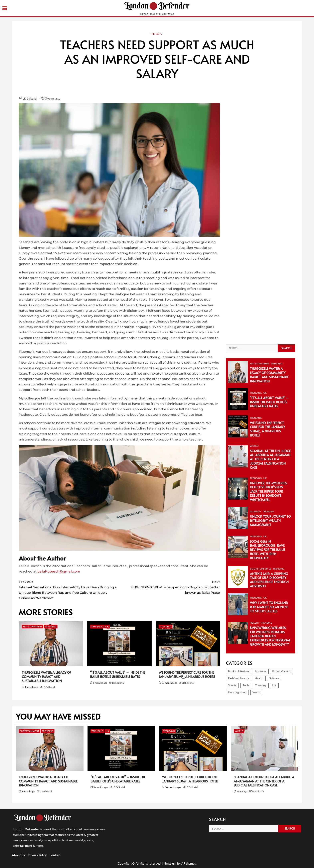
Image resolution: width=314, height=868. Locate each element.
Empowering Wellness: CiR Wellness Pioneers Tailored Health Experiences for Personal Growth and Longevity (270, 636)
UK (107, 627)
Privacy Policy (37, 855)
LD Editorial (30, 98)
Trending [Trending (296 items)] (261, 685)
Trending (156, 34)
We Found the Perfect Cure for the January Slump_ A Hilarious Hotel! (187, 674)
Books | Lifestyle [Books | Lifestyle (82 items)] (239, 671)
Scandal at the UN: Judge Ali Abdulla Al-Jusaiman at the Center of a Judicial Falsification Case (270, 459)
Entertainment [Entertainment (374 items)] (282, 671)
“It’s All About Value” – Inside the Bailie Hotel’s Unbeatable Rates (118, 674)
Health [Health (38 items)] (259, 678)
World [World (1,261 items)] (256, 692)
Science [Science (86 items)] (274, 678)
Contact (55, 855)
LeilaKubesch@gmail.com (59, 571)
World (254, 446)
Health (254, 623)
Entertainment (33, 627)
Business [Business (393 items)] (261, 671)
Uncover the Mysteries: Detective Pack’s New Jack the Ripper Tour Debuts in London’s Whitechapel (269, 491)
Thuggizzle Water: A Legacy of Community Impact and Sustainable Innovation (46, 676)
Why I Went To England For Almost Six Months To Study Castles (269, 607)
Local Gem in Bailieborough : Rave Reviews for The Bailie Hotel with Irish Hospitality (268, 550)
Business (255, 511)
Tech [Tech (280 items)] (246, 685)
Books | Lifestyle (261, 569)
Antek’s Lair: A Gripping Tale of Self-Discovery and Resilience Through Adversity (269, 580)
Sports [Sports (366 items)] (232, 685)
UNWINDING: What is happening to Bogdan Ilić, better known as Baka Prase (170, 587)
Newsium (170, 863)
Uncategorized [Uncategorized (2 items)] (237, 692)
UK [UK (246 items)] (274, 685)
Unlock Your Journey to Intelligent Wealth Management (270, 520)
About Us (18, 855)
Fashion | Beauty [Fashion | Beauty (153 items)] (239, 678)
